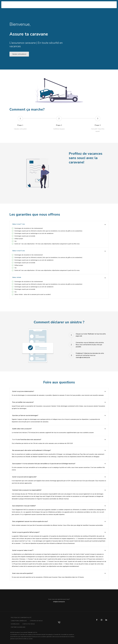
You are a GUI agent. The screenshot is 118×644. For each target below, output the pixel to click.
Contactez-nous (29, 624)
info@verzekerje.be (59, 602)
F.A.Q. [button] (41, 3)
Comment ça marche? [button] (23, 3)
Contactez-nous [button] (50, 3)
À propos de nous (36, 621)
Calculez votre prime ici (19, 54)
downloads (15, 624)
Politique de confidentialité (21, 618)
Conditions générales (19, 621)
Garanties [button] (34, 3)
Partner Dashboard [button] (18, 627)
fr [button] (106, 3)
